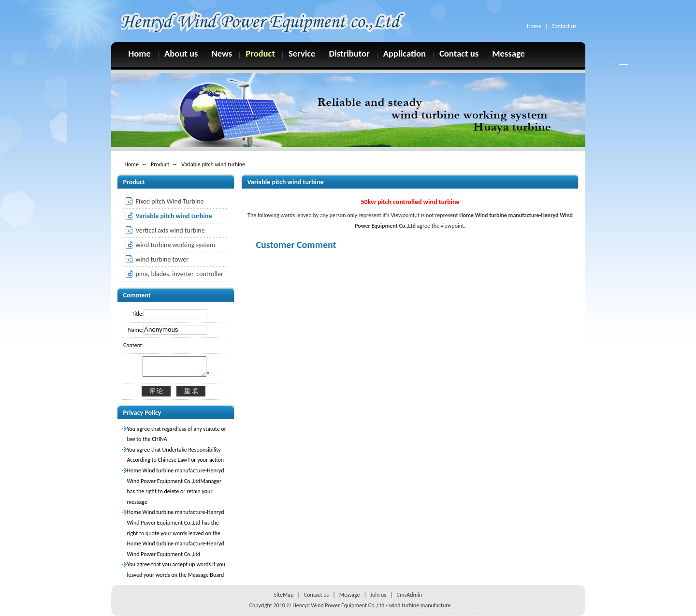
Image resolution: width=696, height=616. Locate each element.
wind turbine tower (162, 259)
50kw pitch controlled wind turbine (410, 202)
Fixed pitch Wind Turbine (170, 201)
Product (260, 53)
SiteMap (284, 595)
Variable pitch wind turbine (213, 164)
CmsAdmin (410, 595)
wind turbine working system (175, 245)
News (222, 53)
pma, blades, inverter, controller (180, 274)
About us (181, 53)
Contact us (564, 26)
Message (508, 53)
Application (405, 53)
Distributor (349, 53)
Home (534, 26)
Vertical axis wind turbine (170, 230)
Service (302, 53)
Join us (378, 595)
